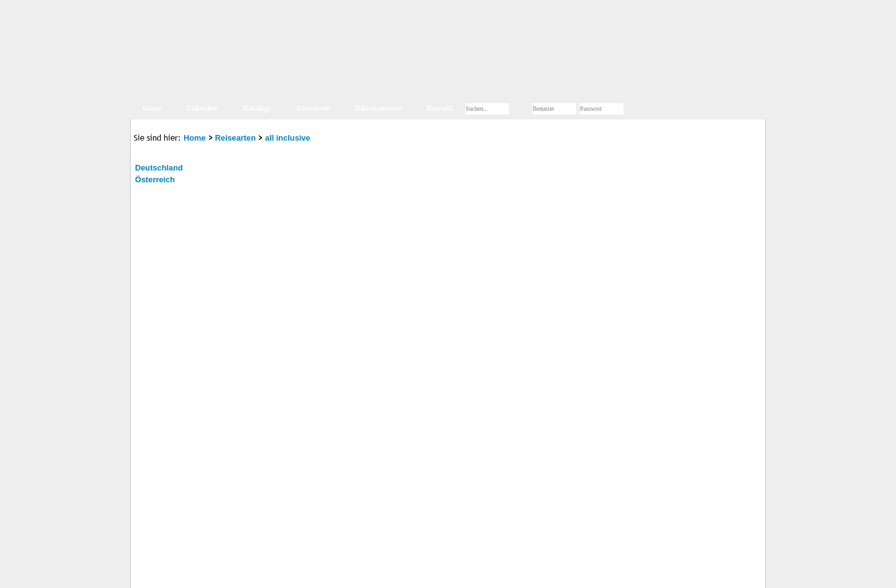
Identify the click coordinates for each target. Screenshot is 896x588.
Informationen (379, 108)
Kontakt (440, 108)
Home (152, 108)
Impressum (203, 572)
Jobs (299, 572)
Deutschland (159, 168)
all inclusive (288, 138)
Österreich (155, 180)
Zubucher (203, 108)
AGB (275, 572)
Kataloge (257, 108)
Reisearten (313, 108)
